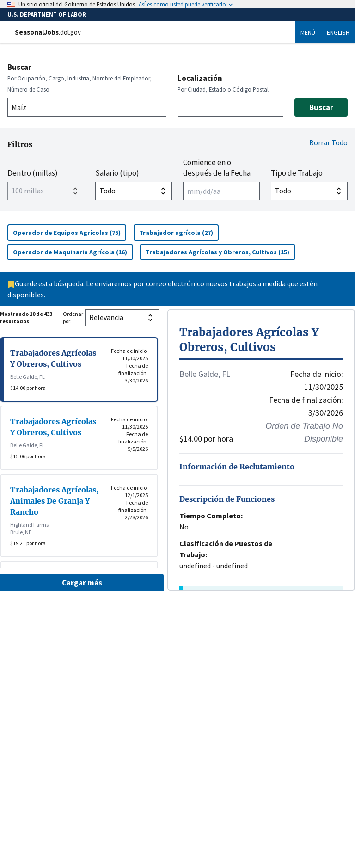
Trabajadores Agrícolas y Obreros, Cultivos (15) (220, 252)
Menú (308, 32)
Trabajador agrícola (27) (179, 232)
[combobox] (87, 107)
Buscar (19, 67)
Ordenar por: (73, 317)
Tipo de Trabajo (297, 173)
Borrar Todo (328, 142)
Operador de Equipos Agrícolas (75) (70, 232)
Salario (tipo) (117, 173)
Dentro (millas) (33, 173)
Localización (200, 78)
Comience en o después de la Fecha (217, 167)
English (338, 32)
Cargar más (82, 583)
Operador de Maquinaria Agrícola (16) (73, 252)
